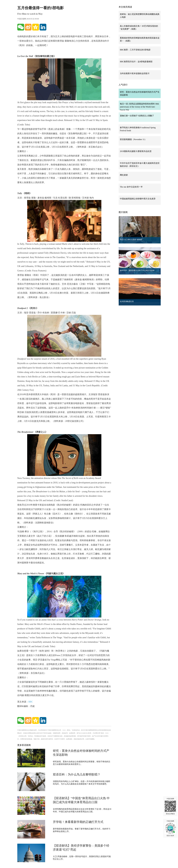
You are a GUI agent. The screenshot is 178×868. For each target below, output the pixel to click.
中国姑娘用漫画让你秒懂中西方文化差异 (138, 199)
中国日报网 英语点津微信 (170, 806)
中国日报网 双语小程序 (170, 828)
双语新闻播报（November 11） (133, 139)
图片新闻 (123, 212)
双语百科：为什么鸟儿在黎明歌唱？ (77, 774)
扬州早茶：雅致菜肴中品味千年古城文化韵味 (137, 270)
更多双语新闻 (24, 745)
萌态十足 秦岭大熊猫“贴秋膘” (131, 239)
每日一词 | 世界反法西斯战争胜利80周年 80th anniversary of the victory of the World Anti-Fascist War (139, 107)
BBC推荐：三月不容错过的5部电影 (135, 50)
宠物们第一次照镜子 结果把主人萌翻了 (137, 116)
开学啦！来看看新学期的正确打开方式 (78, 822)
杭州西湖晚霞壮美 (127, 301)
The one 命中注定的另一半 (131, 187)
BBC (31, 702)
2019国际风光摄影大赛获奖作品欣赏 (136, 151)
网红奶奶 (124, 175)
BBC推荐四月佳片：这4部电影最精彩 (136, 62)
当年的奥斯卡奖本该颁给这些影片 (135, 73)
